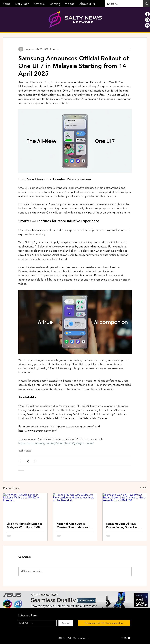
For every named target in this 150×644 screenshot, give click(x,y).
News (29, 450)
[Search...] (122, 4)
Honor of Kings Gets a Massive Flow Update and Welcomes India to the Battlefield (73, 525)
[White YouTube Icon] (129, 638)
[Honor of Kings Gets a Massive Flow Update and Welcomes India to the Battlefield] (75, 506)
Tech (21, 450)
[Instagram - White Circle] (147, 20)
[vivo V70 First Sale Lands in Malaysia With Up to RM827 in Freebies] (25, 506)
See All (144, 488)
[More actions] (130, 49)
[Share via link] (35, 461)
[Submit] (66, 623)
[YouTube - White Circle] (147, 25)
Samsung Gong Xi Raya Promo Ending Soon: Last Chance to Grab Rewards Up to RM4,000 (124, 525)
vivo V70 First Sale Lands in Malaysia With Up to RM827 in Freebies (25, 525)
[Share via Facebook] (20, 461)
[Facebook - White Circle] (147, 14)
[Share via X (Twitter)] (27, 461)
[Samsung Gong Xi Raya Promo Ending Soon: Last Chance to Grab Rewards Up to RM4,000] (125, 506)
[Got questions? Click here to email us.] (104, 623)
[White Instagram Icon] (126, 638)
